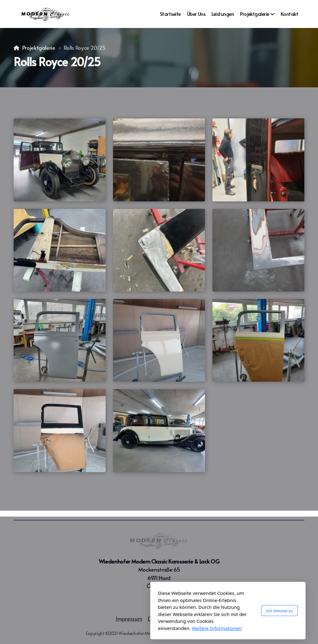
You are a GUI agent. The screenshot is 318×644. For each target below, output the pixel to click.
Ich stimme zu (211, 611)
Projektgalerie (39, 48)
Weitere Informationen (148, 628)
